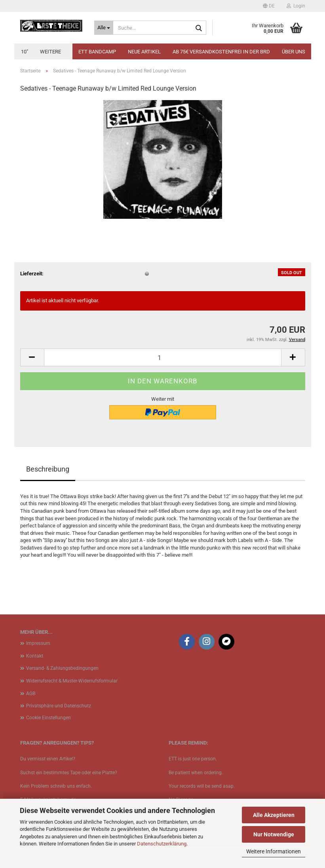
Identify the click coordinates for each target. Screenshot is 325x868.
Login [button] (296, 6)
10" (25, 52)
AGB (31, 694)
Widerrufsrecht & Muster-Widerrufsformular (72, 681)
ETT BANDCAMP (97, 52)
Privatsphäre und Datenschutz (59, 706)
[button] (269, 6)
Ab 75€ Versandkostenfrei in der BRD (221, 52)
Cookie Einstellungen (48, 718)
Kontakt (35, 656)
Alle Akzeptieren (274, 815)
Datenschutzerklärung (162, 844)
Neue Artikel (144, 52)
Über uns (294, 52)
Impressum (38, 643)
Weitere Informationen (274, 851)
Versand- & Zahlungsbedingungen (62, 668)
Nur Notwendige (274, 834)
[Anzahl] (163, 357)
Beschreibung (48, 469)
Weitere (50, 52)
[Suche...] (104, 28)
